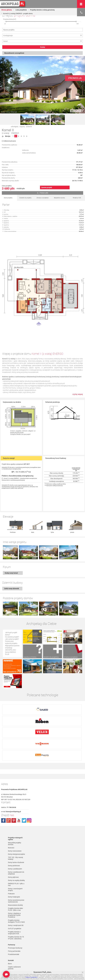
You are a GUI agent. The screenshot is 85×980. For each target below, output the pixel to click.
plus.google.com (9, 793)
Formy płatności (14, 968)
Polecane (11, 866)
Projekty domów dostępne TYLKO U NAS (16, 894)
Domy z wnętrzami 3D (16, 898)
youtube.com (19, 793)
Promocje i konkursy (15, 920)
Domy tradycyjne (14, 869)
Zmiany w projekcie (42, 198)
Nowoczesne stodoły (15, 878)
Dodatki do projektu (25, 198)
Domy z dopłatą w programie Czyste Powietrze (14, 888)
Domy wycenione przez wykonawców (16, 873)
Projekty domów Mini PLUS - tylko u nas (15, 882)
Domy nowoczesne (15, 823)
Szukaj (43, 47)
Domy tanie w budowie (16, 835)
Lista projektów (21, 10)
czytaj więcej (78, 394)
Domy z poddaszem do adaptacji (16, 845)
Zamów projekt (47, 187)
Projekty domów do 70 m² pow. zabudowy (16, 910)
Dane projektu (8, 198)
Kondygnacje (8, 36)
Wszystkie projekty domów (15, 816)
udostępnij (15, 127)
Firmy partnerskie (14, 924)
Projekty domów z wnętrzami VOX (14, 905)
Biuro (10, 936)
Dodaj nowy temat (11, 559)
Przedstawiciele (14, 927)
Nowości (11, 820)
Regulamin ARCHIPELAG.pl (14, 963)
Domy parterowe (14, 838)
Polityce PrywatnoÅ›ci (31, 977)
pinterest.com (14, 793)
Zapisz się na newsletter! (13, 945)
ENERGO (15, 133)
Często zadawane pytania (14, 940)
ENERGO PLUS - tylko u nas (16, 857)
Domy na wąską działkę (16, 853)
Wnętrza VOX (77, 198)
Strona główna (7, 10)
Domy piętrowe (13, 850)
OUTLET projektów (15, 901)
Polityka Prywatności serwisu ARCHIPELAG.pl (17, 958)
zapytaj (22, 127)
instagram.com (29, 793)
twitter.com (24, 793)
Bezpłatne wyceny (60, 198)
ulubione (29, 127)
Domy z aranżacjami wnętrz (15, 862)
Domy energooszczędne (16, 827)
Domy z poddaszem (15, 841)
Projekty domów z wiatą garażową (42, 10)
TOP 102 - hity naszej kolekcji (15, 831)
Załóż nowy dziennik (12, 575)
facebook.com (3, 793)
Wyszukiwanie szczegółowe (14, 53)
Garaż (5, 41)
